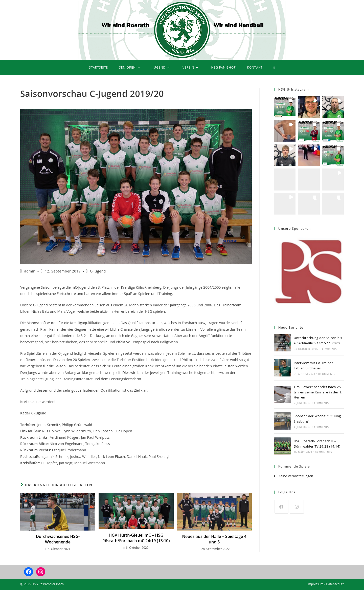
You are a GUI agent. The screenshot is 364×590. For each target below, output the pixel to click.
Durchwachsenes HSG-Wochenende (58, 539)
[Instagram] (297, 507)
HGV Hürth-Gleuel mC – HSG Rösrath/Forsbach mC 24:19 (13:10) (136, 538)
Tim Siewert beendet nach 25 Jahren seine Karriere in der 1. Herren (318, 392)
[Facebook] (281, 507)
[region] (309, 276)
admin (30, 271)
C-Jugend (98, 271)
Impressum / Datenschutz (326, 584)
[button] (285, 107)
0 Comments (328, 349)
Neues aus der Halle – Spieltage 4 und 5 (214, 539)
